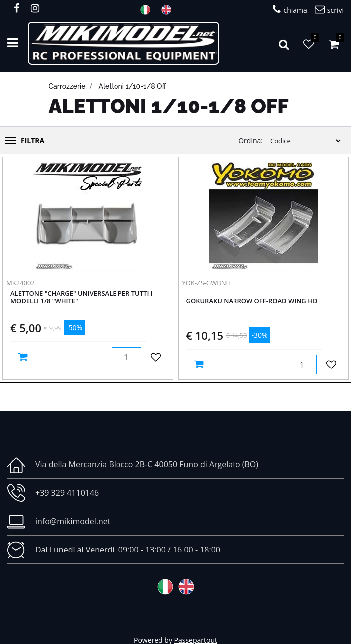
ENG (169, 10)
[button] (284, 43)
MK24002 (21, 283)
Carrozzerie (67, 86)
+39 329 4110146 (67, 493)
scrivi (329, 10)
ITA (148, 10)
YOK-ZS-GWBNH (207, 283)
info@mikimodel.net (73, 521)
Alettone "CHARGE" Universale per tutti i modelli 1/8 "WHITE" (82, 298)
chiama (290, 10)
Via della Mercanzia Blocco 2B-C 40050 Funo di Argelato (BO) (147, 464)
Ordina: (251, 140)
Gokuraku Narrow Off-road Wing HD (252, 301)
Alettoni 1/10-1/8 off (132, 86)
